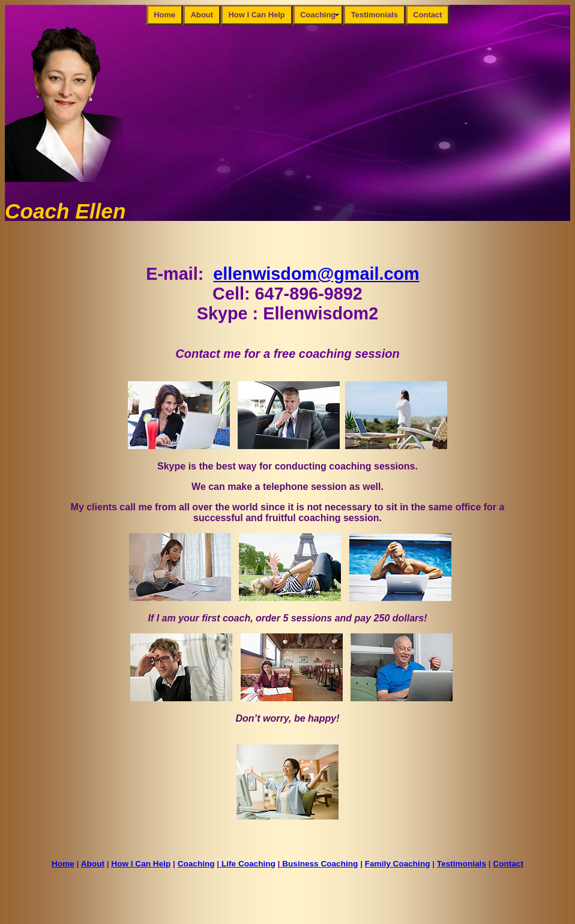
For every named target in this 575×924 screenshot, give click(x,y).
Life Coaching (247, 864)
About (202, 15)
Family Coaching (398, 864)
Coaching (318, 15)
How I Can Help (257, 15)
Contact (427, 15)
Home (164, 15)
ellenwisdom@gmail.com (316, 274)
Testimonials (375, 15)
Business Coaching (319, 864)
